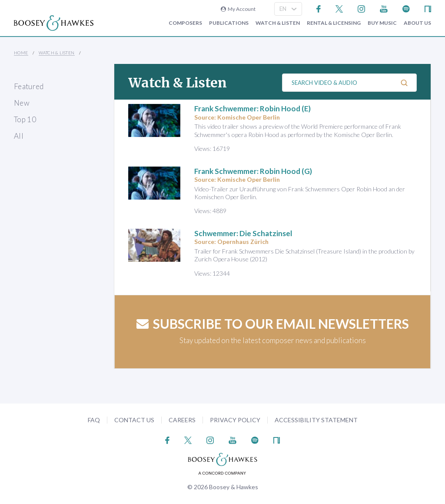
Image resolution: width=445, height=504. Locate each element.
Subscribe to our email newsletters (273, 324)
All (19, 136)
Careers (182, 420)
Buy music (382, 23)
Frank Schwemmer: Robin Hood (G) (253, 171)
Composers (185, 23)
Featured (29, 86)
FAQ (94, 420)
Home (21, 53)
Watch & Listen (278, 23)
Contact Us (134, 420)
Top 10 (25, 119)
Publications (229, 23)
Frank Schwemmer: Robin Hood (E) (252, 108)
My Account (238, 9)
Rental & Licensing (334, 23)
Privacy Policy (235, 420)
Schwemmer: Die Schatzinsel (243, 233)
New (22, 103)
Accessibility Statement (316, 420)
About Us (417, 23)
